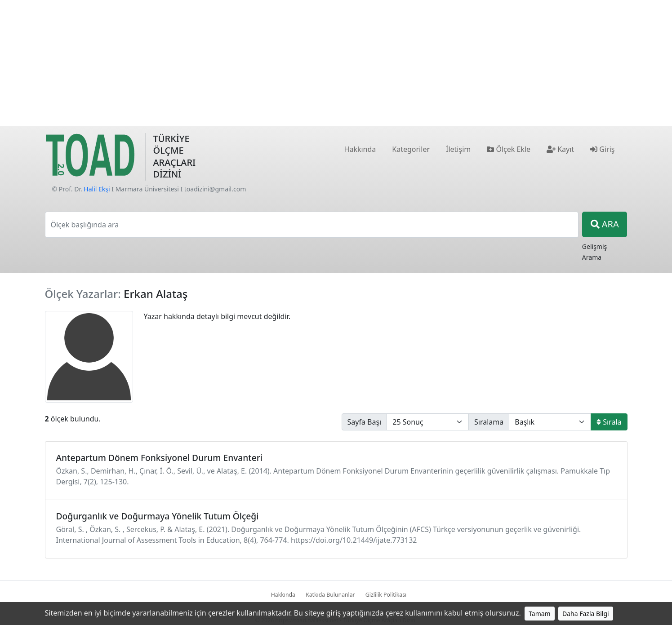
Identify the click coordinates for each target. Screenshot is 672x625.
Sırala (609, 422)
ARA (605, 224)
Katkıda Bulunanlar (330, 595)
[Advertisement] (336, 63)
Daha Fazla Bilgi (586, 614)
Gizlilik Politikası (386, 595)
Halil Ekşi (97, 189)
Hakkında (283, 595)
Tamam (540, 614)
